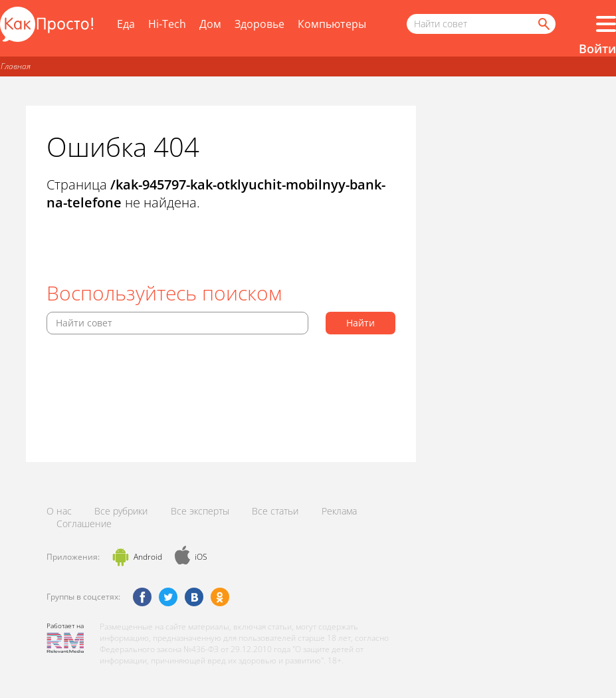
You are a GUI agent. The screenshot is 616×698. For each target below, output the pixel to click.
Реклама (339, 511)
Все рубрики (121, 511)
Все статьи (275, 511)
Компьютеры (332, 24)
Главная (16, 66)
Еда (126, 24)
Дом (210, 24)
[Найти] (543, 24)
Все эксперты (200, 511)
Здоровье (259, 24)
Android (148, 557)
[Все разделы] (606, 24)
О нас (59, 511)
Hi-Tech (167, 24)
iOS (201, 557)
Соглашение (84, 523)
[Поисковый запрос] (481, 24)
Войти (597, 49)
